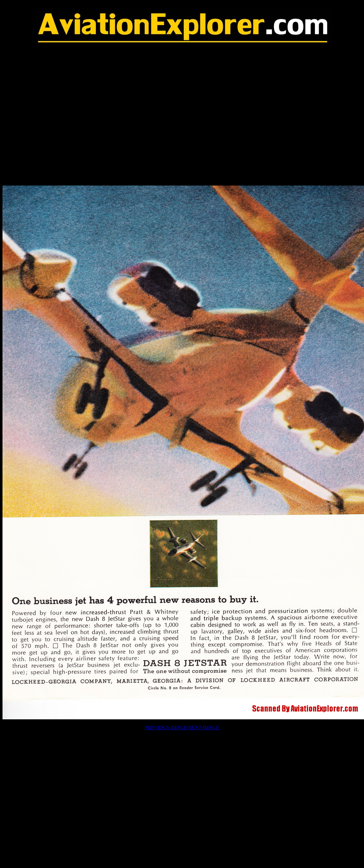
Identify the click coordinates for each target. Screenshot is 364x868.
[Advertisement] (181, 115)
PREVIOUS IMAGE (166, 728)
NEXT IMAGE (204, 728)
